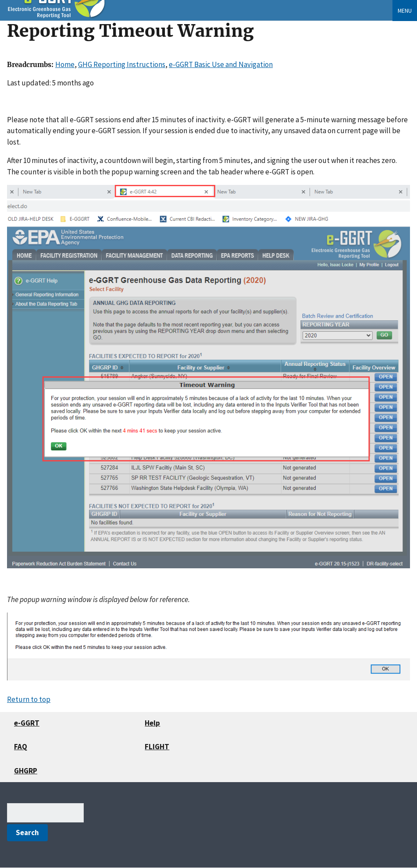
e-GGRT (27, 723)
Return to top (29, 699)
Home (65, 64)
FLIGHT (157, 747)
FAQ (21, 747)
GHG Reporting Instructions (122, 64)
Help (152, 723)
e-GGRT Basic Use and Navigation (221, 64)
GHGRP (26, 771)
